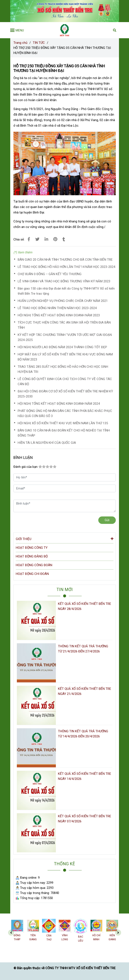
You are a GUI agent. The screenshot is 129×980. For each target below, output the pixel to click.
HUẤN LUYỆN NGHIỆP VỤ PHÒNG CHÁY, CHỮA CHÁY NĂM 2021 (63, 301)
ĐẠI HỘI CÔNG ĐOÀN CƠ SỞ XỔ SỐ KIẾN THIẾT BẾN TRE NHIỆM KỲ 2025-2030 (65, 394)
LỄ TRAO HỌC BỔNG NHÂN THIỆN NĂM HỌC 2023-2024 (57, 308)
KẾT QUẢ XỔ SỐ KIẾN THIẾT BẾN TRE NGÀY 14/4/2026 (85, 776)
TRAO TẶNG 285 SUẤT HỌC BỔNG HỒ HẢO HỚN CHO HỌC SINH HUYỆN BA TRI (63, 369)
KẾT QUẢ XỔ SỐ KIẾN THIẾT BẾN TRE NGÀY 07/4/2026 (85, 819)
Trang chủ (20, 43)
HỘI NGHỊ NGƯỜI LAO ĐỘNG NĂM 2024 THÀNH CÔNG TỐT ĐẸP (62, 347)
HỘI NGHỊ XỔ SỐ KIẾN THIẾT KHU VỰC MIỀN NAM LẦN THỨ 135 (63, 423)
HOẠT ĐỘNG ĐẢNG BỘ (32, 556)
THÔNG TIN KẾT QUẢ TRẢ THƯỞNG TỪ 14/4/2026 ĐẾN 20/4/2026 (83, 734)
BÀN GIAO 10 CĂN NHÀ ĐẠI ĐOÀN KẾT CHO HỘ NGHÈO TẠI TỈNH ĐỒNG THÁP (64, 433)
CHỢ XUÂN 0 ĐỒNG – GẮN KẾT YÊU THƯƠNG (50, 274)
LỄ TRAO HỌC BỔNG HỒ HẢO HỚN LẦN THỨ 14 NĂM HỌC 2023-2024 (66, 267)
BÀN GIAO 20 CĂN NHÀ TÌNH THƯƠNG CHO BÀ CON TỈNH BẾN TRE (65, 260)
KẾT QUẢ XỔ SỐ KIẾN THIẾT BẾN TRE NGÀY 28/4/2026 (85, 606)
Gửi (107, 520)
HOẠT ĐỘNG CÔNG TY (32, 548)
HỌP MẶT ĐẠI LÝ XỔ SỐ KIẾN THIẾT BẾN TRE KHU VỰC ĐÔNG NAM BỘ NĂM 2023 (65, 357)
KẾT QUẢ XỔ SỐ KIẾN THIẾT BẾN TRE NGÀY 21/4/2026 (85, 691)
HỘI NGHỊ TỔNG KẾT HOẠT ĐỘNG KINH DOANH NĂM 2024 (59, 404)
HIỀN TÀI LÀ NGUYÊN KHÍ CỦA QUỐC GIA (47, 443)
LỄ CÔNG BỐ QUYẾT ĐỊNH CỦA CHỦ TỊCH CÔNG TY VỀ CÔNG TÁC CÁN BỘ (65, 382)
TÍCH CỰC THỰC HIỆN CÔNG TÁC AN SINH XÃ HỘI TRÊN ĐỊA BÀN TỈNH (64, 325)
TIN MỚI (65, 590)
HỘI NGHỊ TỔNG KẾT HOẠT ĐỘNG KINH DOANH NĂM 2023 (59, 315)
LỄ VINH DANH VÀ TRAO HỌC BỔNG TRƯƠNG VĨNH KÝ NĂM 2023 (64, 281)
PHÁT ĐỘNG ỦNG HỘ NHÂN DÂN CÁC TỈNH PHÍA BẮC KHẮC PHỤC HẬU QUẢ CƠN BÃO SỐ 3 (65, 413)
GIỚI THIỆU (65, 539)
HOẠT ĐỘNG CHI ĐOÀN (32, 574)
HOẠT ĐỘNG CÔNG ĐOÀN (34, 565)
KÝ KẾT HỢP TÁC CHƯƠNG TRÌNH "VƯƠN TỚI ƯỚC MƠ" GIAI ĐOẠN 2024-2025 (65, 337)
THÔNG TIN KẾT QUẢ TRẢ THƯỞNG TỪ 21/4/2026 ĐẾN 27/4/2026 (83, 649)
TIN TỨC (39, 43)
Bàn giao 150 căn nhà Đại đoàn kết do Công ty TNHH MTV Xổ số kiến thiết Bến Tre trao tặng (66, 291)
